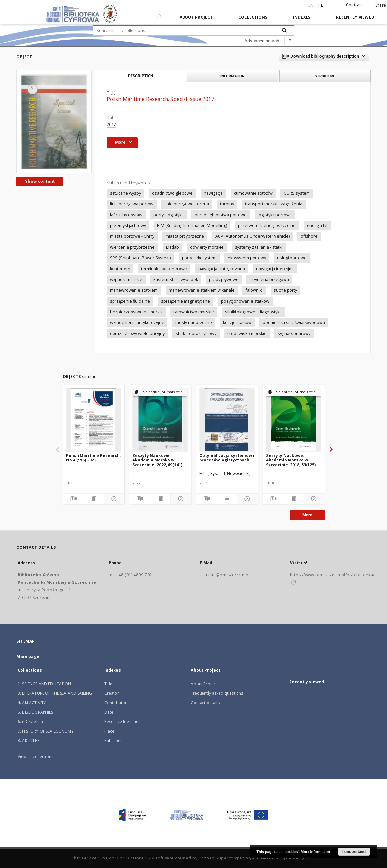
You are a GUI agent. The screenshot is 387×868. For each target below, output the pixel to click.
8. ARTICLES (28, 741)
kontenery (120, 269)
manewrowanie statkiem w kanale (202, 290)
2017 (111, 124)
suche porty (285, 290)
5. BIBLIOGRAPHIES (35, 712)
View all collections (35, 757)
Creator (112, 693)
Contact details (205, 703)
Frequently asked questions (217, 693)
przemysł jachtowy (128, 226)
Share (381, 5)
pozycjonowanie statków (245, 301)
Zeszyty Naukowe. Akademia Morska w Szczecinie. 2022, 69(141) (157, 460)
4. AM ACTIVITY (32, 703)
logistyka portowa (275, 215)
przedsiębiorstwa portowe (221, 215)
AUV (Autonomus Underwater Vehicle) (252, 236)
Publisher (113, 741)
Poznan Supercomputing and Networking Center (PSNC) (257, 858)
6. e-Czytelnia (30, 722)
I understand (354, 852)
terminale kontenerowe (164, 269)
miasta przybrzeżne (185, 236)
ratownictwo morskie (194, 312)
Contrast (354, 5)
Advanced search (262, 41)
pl (321, 5)
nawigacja (213, 193)
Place (109, 731)
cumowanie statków (253, 193)
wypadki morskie (126, 279)
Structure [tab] (325, 76)
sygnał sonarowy (294, 333)
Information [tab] (233, 76)
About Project (196, 17)
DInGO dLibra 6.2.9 (135, 858)
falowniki (254, 290)
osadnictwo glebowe (172, 193)
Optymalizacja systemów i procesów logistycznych (227, 458)
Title (108, 684)
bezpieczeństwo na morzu (136, 312)
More (308, 515)
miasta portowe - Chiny (132, 236)
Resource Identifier (122, 722)
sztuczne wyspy (125, 193)
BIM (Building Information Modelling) (192, 226)
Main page (28, 657)
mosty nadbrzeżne (194, 323)
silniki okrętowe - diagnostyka (253, 312)
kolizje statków (237, 323)
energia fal (317, 226)
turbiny (227, 204)
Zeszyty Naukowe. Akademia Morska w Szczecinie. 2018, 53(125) (291, 460)
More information (315, 852)
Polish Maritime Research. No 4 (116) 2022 (94, 458)
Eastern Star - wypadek (176, 279)
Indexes (302, 17)
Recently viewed (355, 17)
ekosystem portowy (247, 258)
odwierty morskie (207, 247)
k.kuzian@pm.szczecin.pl (225, 575)
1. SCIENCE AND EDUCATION (44, 684)
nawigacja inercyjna (275, 269)
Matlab (172, 247)
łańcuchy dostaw (126, 215)
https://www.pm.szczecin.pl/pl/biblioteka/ (332, 575)
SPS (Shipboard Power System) (140, 258)
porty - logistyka (168, 215)
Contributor (116, 703)
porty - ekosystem (199, 258)
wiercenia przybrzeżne (132, 247)
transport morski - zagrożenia (274, 204)
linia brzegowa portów (132, 204)
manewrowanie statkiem (134, 290)
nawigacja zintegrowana (222, 269)
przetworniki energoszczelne (267, 226)
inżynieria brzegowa (269, 279)
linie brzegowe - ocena (187, 204)
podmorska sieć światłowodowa (294, 323)
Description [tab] (141, 76)
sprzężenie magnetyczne (185, 301)
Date (109, 712)
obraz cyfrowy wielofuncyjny (137, 333)
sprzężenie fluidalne (130, 301)
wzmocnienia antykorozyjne (137, 323)
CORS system (297, 193)
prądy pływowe (224, 279)
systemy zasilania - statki (259, 247)
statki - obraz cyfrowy (196, 333)
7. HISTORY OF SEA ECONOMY (46, 731)
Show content (40, 181)
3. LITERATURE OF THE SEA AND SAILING (55, 693)
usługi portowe (292, 258)
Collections (253, 17)
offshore (309, 236)
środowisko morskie (247, 333)
